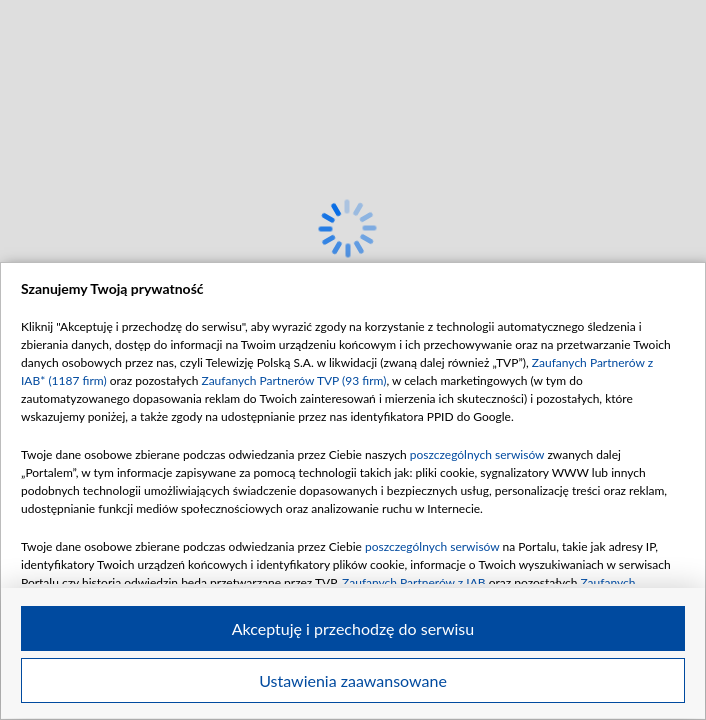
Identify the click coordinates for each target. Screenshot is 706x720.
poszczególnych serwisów (477, 454)
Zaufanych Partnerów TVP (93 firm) (293, 380)
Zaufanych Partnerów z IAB (414, 582)
